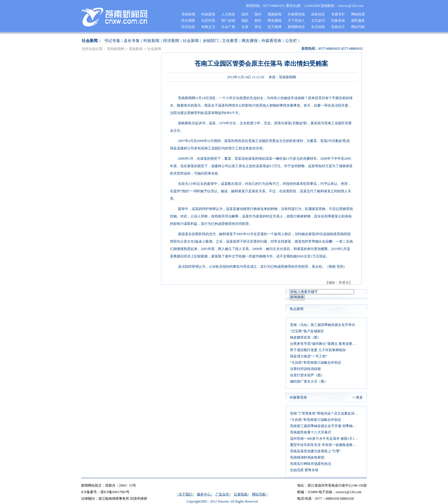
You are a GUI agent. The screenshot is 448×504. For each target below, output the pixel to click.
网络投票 (358, 14)
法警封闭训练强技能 (305, 369)
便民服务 (358, 21)
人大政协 (228, 14)
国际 (245, 21)
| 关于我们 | (185, 494)
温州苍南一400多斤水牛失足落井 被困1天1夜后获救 (326, 439)
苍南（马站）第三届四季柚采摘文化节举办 (323, 325)
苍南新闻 (188, 14)
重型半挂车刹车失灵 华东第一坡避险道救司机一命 (326, 445)
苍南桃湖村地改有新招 (307, 457)
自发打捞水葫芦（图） (307, 375)
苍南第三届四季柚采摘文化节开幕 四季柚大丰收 (326, 426)
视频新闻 (275, 14)
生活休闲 (318, 27)
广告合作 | (223, 494)
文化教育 (230, 41)
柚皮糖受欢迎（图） (305, 337)
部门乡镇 (228, 21)
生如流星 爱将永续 (304, 470)
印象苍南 (338, 21)
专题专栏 (338, 14)
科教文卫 (208, 27)
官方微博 (275, 27)
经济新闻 (171, 41)
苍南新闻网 (115, 49)
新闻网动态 (296, 27)
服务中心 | (204, 494)
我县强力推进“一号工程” (309, 356)
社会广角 (228, 27)
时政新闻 (208, 14)
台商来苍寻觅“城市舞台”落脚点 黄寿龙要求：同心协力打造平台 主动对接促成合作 (326, 344)
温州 (245, 14)
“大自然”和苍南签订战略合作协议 (316, 363)
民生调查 (188, 21)
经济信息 (188, 27)
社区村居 (208, 21)
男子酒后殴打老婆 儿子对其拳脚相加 (318, 350)
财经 (258, 21)
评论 (258, 27)
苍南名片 (338, 27)
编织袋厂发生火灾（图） (309, 381)
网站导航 (358, 27)
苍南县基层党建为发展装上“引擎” (316, 451)
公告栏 (291, 41)
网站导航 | (260, 494)
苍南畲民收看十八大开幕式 (311, 432)
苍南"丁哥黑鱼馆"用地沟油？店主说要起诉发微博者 (326, 413)
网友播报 (275, 21)
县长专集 (132, 41)
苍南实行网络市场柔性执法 (311, 464)
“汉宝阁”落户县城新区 (307, 331)
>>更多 (357, 397)
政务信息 (318, 14)
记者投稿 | (241, 494)
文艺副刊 (318, 21)
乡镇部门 (211, 41)
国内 (258, 14)
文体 (245, 27)
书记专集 (112, 41)
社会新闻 (191, 41)
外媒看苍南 (296, 14)
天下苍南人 (296, 21)
